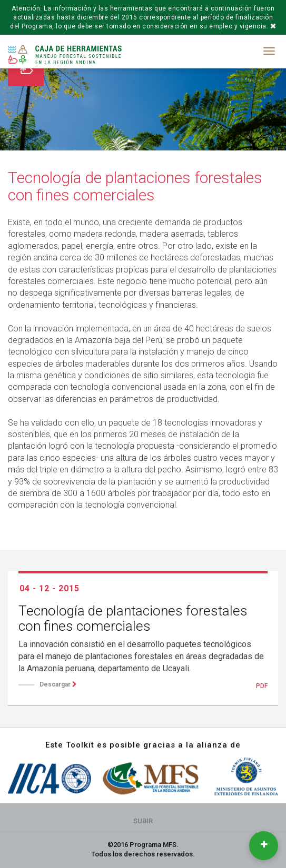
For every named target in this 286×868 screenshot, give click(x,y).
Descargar (58, 684)
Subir (143, 821)
